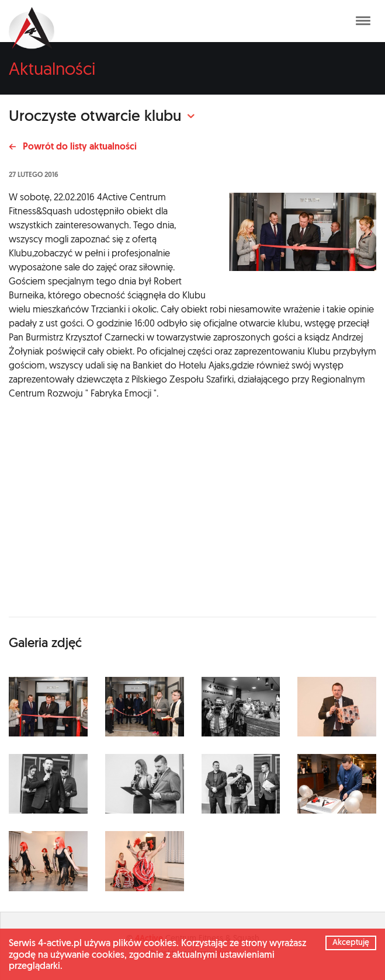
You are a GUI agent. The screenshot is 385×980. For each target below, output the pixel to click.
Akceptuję (351, 942)
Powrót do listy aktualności (73, 146)
